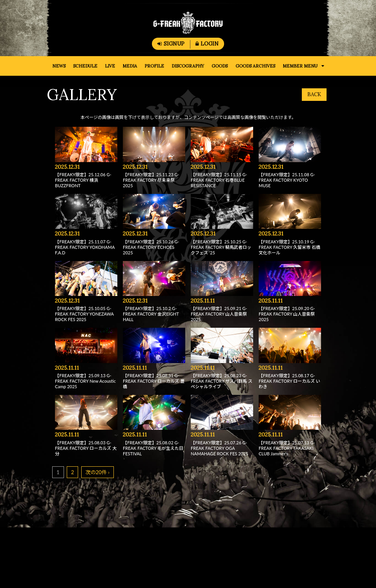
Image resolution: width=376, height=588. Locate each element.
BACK (314, 94)
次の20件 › (98, 472)
